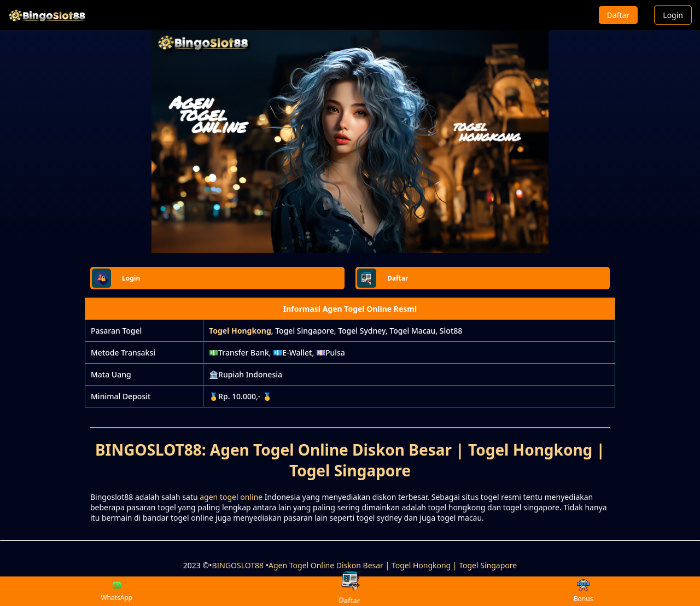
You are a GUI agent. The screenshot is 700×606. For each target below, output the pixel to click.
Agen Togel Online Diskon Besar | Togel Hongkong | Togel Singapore (393, 565)
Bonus (584, 592)
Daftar (619, 15)
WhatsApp (116, 591)
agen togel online (231, 497)
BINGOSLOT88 (238, 565)
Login (673, 15)
